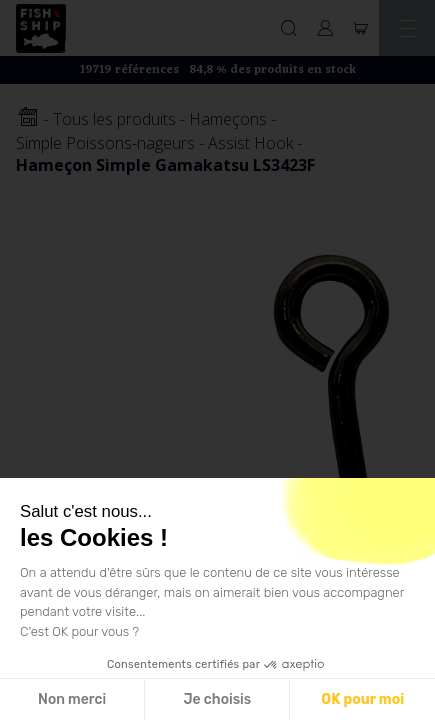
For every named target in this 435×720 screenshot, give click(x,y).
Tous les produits (114, 119)
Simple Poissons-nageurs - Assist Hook (154, 143)
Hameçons (228, 119)
